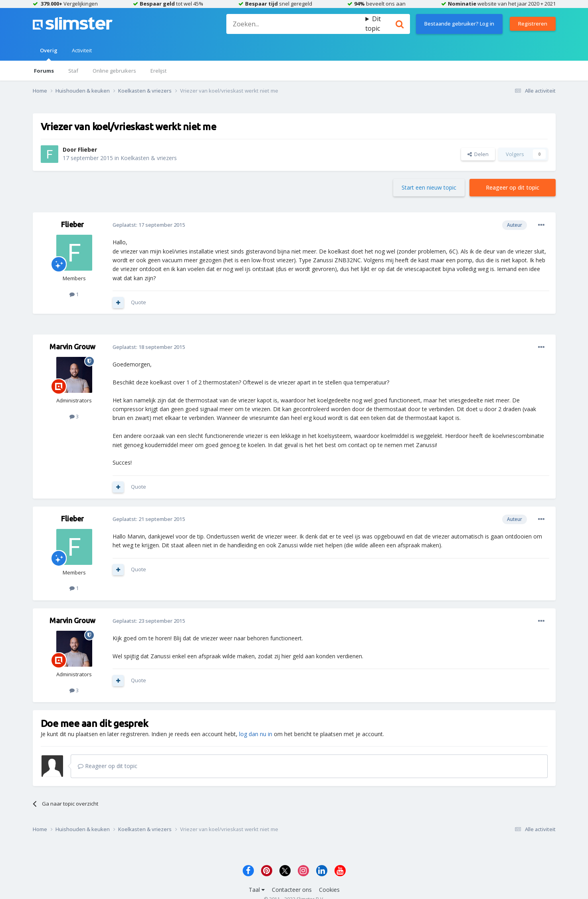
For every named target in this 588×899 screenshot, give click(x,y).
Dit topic (373, 24)
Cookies (329, 890)
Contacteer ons (292, 890)
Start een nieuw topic (429, 187)
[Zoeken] (296, 24)
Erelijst (158, 71)
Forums (44, 71)
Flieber (87, 150)
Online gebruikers (114, 71)
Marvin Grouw (72, 347)
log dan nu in (256, 734)
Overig (49, 54)
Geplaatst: (149, 225)
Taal (257, 890)
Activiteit (82, 50)
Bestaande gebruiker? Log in (459, 24)
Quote (139, 302)
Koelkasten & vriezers (149, 158)
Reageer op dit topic (513, 187)
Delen (478, 154)
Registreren (533, 24)
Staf (73, 71)
